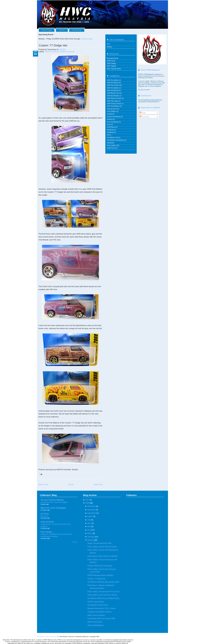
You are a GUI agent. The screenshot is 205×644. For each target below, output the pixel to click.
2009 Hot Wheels (67, 52)
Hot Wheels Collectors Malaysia (47, 636)
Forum (62, 30)
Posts (143, 113)
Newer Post (43, 484)
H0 (108, 135)
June (89, 523)
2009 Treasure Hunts (114, 104)
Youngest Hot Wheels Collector (99, 612)
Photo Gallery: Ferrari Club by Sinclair (102, 547)
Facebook (77, 30)
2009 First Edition (113, 88)
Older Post (98, 484)
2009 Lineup (111, 61)
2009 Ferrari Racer (113, 85)
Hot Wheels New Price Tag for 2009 (101, 619)
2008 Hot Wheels (52, 52)
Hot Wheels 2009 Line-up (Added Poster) (103, 598)
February (91, 537)
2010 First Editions (113, 106)
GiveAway (110, 132)
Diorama (110, 119)
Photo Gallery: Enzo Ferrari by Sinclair (102, 595)
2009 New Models (113, 96)
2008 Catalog (111, 63)
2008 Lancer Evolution (96, 615)
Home (71, 484)
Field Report (111, 127)
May (89, 526)
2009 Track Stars (113, 101)
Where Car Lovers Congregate (53, 508)
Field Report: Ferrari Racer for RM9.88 (102, 556)
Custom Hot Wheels (114, 117)
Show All (75, 542)
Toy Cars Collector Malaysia (52, 500)
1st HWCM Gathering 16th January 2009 (103, 582)
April (89, 530)
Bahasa (109, 47)
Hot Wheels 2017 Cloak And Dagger (54, 502)
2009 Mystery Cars (113, 93)
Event (109, 124)
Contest (110, 114)
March (90, 533)
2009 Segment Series (114, 98)
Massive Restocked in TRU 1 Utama (101, 608)
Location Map (87, 39)
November (91, 510)
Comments (144, 117)
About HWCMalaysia (95, 625)
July (89, 520)
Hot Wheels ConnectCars (116, 140)
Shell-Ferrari (111, 148)
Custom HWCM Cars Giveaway (100, 566)
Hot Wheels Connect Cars (98, 605)
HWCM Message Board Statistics (100, 575)
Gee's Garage (46, 532)
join (142, 90)
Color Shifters (112, 111)
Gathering (110, 130)
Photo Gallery (112, 145)
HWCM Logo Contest (96, 602)
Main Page (47, 30)
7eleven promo (112, 109)
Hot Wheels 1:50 (113, 138)
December (91, 506)
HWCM (109, 143)
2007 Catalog (111, 66)
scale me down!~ (48, 522)
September (92, 513)
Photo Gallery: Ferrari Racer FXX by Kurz (103, 592)
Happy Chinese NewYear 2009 (99, 543)
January (91, 540)
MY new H (44, 516)
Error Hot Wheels (113, 122)
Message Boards (113, 58)
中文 (108, 44)
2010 (87, 500)
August (90, 516)
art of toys (45, 514)
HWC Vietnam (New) (114, 69)
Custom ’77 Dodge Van (53, 45)
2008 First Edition (113, 80)
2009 (87, 503)
